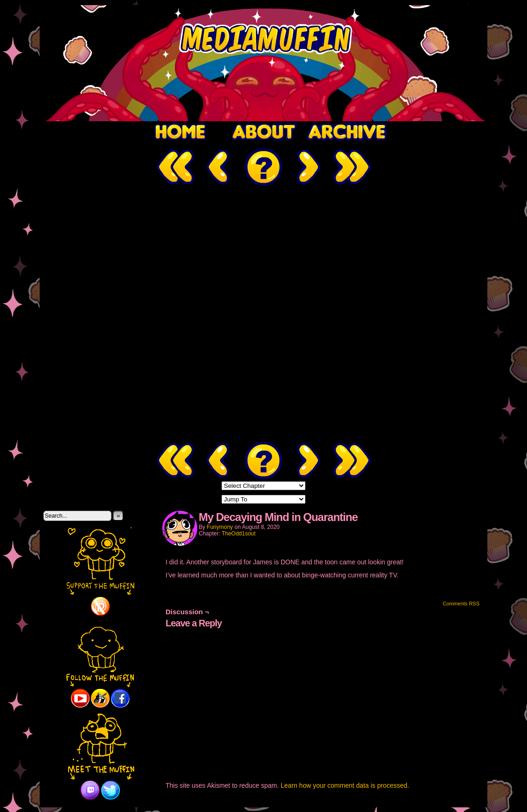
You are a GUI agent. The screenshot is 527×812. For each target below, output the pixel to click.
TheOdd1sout (239, 534)
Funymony (220, 527)
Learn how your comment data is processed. (345, 785)
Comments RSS (461, 604)
